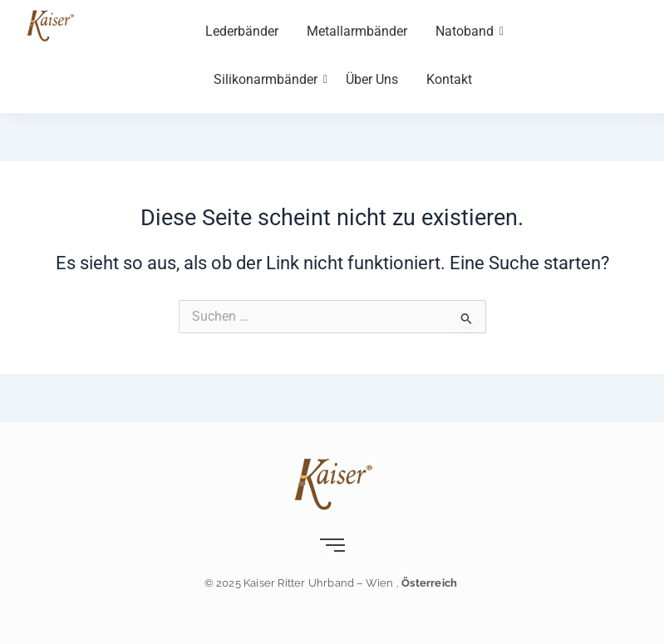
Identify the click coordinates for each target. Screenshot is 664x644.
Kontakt (449, 79)
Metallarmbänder (357, 31)
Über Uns (372, 79)
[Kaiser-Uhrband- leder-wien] (50, 25)
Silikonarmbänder (268, 79)
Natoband (467, 31)
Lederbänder (242, 31)
